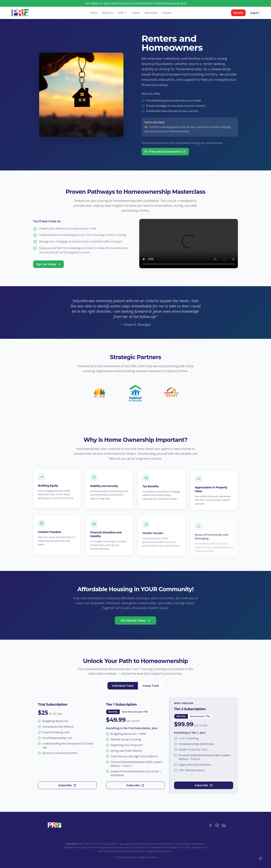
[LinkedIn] (224, 825)
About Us (108, 13)
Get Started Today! (136, 621)
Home (94, 13)
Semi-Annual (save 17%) (135, 712)
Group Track (151, 686)
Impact (136, 13)
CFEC (123, 13)
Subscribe (67, 785)
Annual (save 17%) (200, 716)
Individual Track (123, 686)
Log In (255, 13)
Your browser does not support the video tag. (189, 244)
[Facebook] (210, 825)
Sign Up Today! (48, 264)
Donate (238, 13)
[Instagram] (217, 825)
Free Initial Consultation (165, 152)
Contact (167, 13)
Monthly (113, 712)
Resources (151, 13)
